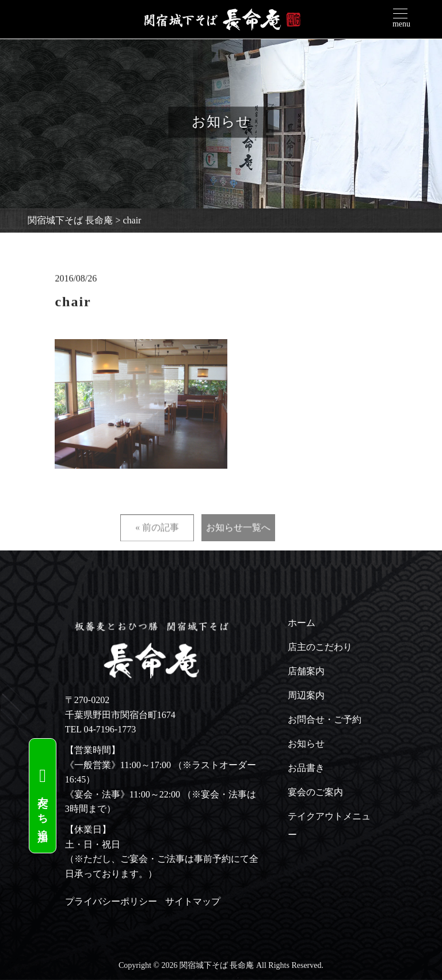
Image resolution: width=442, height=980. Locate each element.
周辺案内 (306, 695)
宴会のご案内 (315, 792)
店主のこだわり (320, 647)
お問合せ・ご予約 (325, 719)
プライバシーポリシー (111, 901)
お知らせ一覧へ (238, 546)
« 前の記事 (157, 546)
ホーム (302, 623)
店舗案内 (306, 671)
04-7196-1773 (110, 729)
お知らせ (306, 744)
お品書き (306, 768)
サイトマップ (193, 901)
